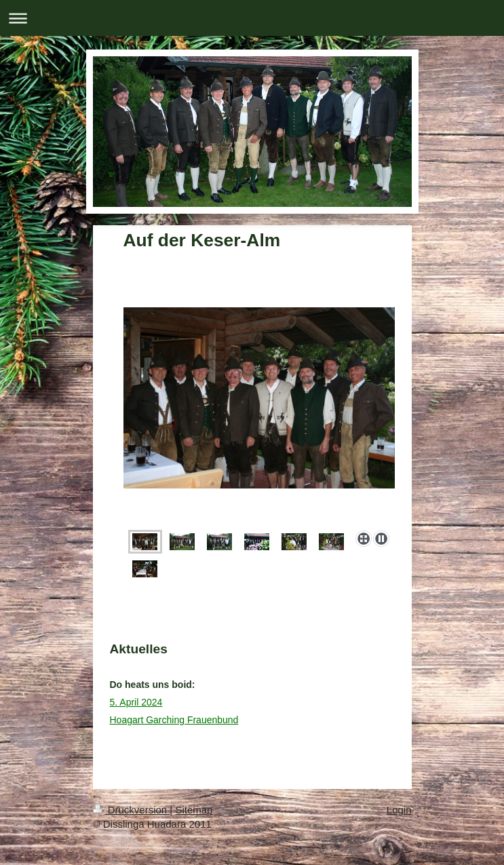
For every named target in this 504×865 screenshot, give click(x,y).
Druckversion (132, 810)
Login (399, 810)
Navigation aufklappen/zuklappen (252, 18)
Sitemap (194, 810)
